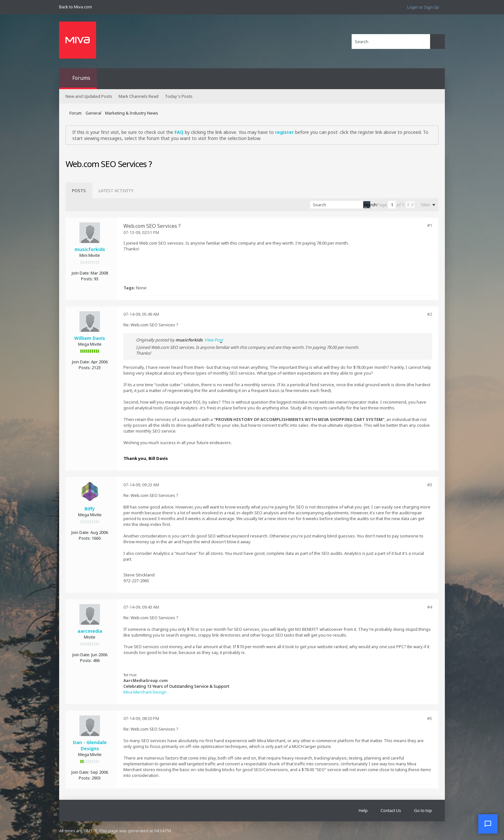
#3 (430, 485)
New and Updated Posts (89, 96)
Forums (81, 78)
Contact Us (391, 810)
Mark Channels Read (139, 96)
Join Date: (81, 273)
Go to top (423, 810)
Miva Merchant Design (145, 692)
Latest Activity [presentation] (116, 191)
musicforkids (90, 249)
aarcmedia (90, 631)
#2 (430, 314)
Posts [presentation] (79, 191)
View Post (214, 340)
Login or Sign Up (423, 7)
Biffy (90, 509)
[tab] (79, 191)
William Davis (90, 338)
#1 (430, 225)
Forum (76, 113)
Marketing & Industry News (132, 113)
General (93, 113)
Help (363, 810)
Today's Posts (179, 96)
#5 (430, 718)
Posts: (87, 279)
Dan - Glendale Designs (90, 745)
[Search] (391, 42)
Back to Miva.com (76, 7)
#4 (430, 607)
